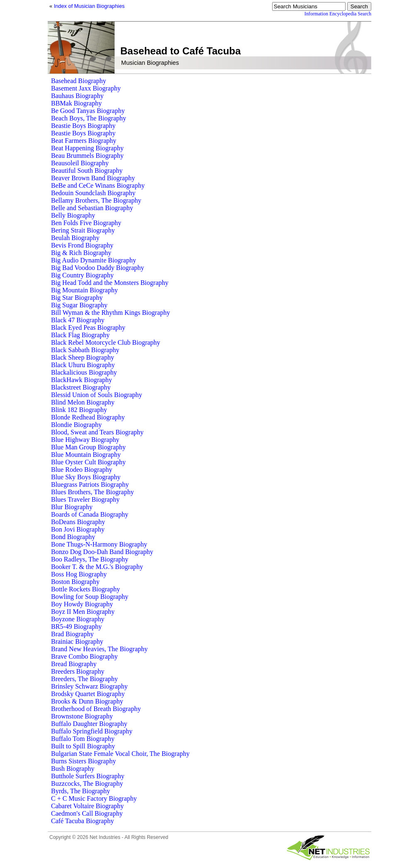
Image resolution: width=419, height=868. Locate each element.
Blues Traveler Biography (85, 499)
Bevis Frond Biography (82, 245)
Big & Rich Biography (81, 253)
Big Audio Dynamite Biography (94, 260)
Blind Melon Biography (83, 402)
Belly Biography (73, 215)
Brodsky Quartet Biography (88, 694)
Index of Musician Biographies (89, 6)
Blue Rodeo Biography (82, 470)
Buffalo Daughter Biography (89, 724)
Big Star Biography (77, 298)
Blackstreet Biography (81, 387)
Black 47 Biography (78, 320)
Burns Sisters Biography (83, 761)
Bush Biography (73, 769)
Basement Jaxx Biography (86, 88)
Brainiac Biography (77, 641)
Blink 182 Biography (79, 410)
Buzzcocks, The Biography (87, 783)
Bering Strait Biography (83, 230)
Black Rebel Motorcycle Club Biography (106, 342)
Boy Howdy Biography (82, 604)
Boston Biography (75, 582)
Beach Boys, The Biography (89, 118)
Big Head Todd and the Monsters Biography (110, 283)
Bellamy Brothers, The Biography (96, 200)
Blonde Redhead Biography (88, 417)
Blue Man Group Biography (88, 447)
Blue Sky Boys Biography (86, 477)
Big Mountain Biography (84, 290)
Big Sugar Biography (79, 305)
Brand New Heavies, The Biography (99, 649)
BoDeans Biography (78, 522)
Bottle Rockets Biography (85, 589)
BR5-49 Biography (76, 626)
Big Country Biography (82, 275)
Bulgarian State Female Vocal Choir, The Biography (120, 754)
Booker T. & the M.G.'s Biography (97, 567)
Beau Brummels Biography (87, 156)
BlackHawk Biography (82, 380)
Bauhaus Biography (77, 96)
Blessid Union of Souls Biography (97, 395)
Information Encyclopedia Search (338, 14)
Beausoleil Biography (80, 163)
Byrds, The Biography (80, 791)
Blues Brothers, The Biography (93, 492)
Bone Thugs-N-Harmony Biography (99, 544)
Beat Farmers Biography (84, 141)
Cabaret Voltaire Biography (87, 806)
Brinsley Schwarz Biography (89, 686)
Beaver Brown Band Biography (93, 178)
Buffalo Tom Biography (83, 739)
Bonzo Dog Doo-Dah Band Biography (102, 552)
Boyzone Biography (78, 619)
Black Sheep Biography (83, 357)
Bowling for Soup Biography (90, 597)
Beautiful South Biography (87, 170)
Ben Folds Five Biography (86, 223)
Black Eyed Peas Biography (88, 327)
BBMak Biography (76, 103)
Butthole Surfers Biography (88, 776)
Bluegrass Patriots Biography (90, 484)
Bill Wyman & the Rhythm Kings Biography (111, 313)
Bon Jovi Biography (78, 529)
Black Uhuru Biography (83, 365)
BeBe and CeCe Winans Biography (98, 185)
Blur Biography (72, 507)
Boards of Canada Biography (90, 514)
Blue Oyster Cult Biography (88, 462)
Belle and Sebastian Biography (92, 208)
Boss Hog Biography (79, 574)
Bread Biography (74, 664)
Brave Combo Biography (84, 656)
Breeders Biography (78, 671)
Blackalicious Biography (84, 372)
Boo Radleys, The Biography (90, 559)
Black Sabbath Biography (85, 350)
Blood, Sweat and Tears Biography (97, 432)
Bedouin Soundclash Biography (93, 193)
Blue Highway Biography (85, 440)
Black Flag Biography (80, 335)
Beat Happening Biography (87, 148)
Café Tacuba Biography (82, 821)
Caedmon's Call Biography (87, 813)
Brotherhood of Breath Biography (96, 709)
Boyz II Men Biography (83, 612)
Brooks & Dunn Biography (87, 701)
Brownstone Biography (82, 716)
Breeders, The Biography (84, 679)
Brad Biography (72, 634)
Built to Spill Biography (83, 746)
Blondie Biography (76, 425)
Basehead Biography (79, 81)
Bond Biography (73, 537)
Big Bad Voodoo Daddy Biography (97, 268)
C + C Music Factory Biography (94, 798)
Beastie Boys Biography (83, 126)
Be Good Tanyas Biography (88, 111)
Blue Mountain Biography (86, 455)
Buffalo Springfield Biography (92, 731)
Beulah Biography (75, 238)
